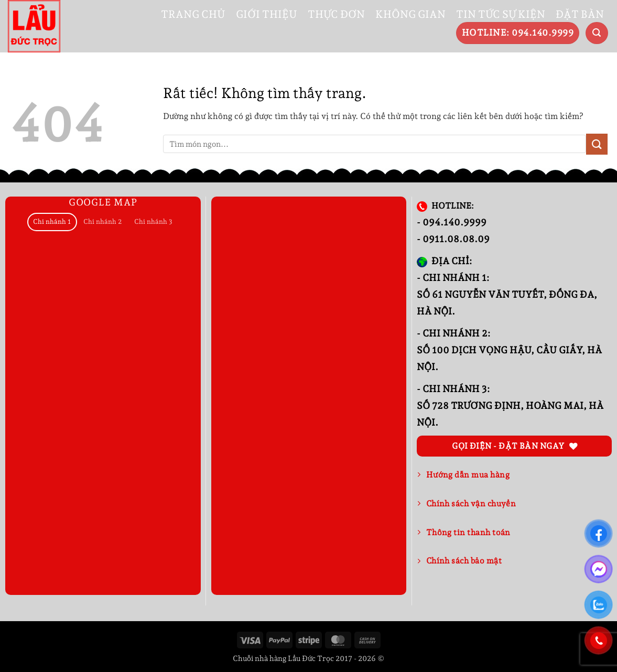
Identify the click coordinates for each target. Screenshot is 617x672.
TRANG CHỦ (193, 14)
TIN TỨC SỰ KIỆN (501, 14)
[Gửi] (597, 144)
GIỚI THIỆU (267, 14)
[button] (597, 33)
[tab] (52, 222)
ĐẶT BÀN (580, 14)
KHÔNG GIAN (410, 14)
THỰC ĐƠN (336, 14)
